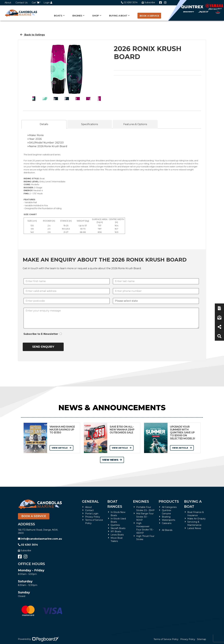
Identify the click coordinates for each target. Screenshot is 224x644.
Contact (89, 510)
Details (44, 124)
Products (169, 502)
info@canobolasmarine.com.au (40, 539)
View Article (61, 448)
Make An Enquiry (196, 519)
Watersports (168, 520)
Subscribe (25, 550)
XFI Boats (116, 531)
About (8, 3)
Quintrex (115, 525)
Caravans (167, 523)
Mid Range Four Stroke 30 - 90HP (145, 517)
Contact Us (21, 3)
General (90, 502)
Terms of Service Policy (166, 639)
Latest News (194, 528)
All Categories (169, 507)
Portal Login (92, 514)
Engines (77, 16)
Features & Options (135, 124)
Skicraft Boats (118, 528)
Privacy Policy (93, 517)
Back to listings (33, 35)
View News (112, 460)
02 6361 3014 (129, 2)
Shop (96, 16)
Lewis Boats (117, 535)
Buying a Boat (118, 16)
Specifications (90, 124)
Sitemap (202, 639)
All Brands (167, 530)
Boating (166, 517)
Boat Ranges (115, 504)
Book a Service (149, 16)
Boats (58, 16)
